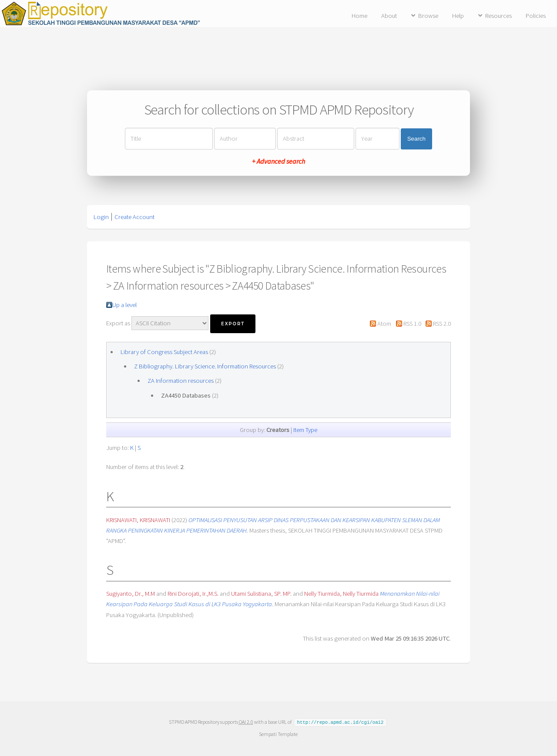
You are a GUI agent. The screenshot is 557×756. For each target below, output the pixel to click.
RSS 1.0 (412, 324)
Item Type (305, 430)
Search (416, 139)
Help (458, 16)
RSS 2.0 (442, 324)
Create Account (134, 217)
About (389, 16)
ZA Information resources (181, 381)
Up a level (124, 305)
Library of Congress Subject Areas (164, 352)
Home (359, 16)
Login (101, 217)
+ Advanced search (278, 162)
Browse (428, 16)
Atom (384, 324)
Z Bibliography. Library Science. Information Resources (205, 366)
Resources (498, 16)
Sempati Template (278, 734)
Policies (536, 16)
